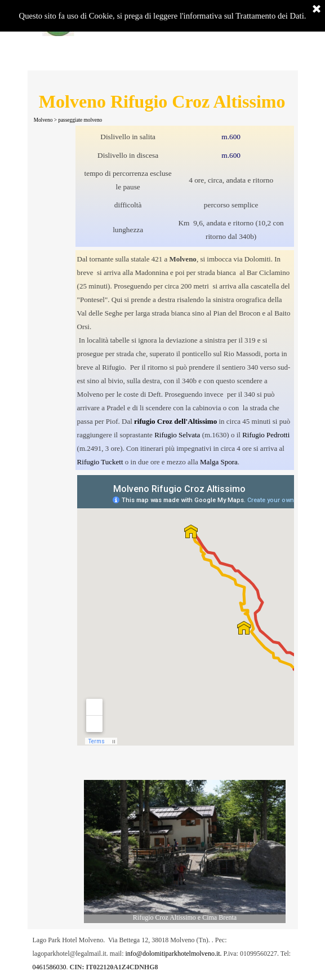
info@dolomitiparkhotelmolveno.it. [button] (174, 954)
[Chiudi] (317, 10)
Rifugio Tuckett (100, 462)
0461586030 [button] (50, 967)
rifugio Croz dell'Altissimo (175, 421)
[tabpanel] (185, 186)
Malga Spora (219, 462)
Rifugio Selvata (177, 435)
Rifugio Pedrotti (266, 435)
